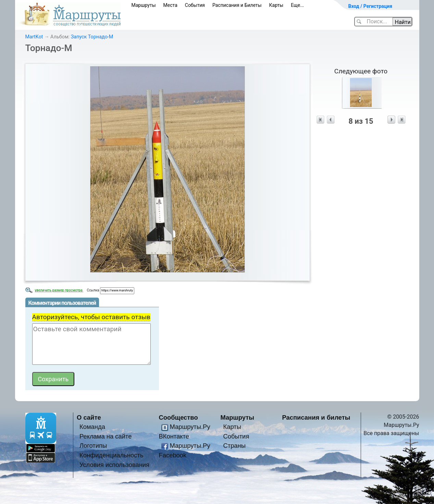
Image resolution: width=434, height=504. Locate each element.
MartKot (34, 37)
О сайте (89, 417)
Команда (92, 427)
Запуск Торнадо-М (92, 37)
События (195, 5)
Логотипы (93, 446)
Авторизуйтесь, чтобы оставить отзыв (91, 317)
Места (170, 5)
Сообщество (178, 417)
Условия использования (114, 465)
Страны (234, 446)
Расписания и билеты (316, 417)
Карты (276, 5)
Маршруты (144, 5)
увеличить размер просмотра (59, 290)
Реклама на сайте (106, 436)
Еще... (297, 5)
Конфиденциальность (111, 455)
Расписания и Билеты (237, 5)
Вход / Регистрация (370, 6)
